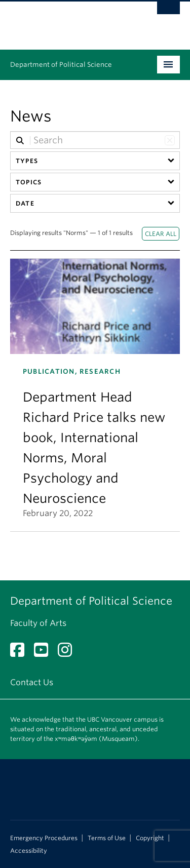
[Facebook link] (21, 653)
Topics (29, 182)
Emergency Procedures (44, 838)
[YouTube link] (45, 653)
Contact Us (32, 682)
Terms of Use (107, 838)
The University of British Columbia (70, 21)
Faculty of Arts (38, 623)
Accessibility (29, 851)
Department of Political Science (61, 65)
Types (27, 161)
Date (25, 203)
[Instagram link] (69, 653)
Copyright (150, 838)
